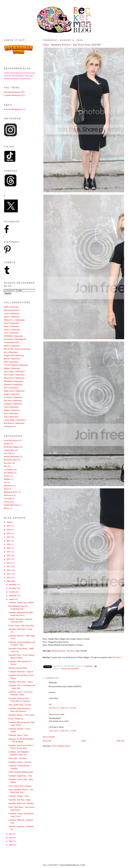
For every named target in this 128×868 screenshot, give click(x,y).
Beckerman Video (11, 460)
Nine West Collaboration (13, 401)
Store (6, 489)
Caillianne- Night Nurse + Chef (20, 776)
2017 (9, 552)
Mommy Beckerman (12, 457)
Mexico (7, 508)
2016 (9, 556)
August (12, 599)
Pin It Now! (117, 657)
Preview (7, 476)
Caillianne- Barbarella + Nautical (21, 672)
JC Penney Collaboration (13, 397)
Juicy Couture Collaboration (14, 372)
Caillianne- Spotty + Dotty (18, 735)
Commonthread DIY (12, 342)
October (12, 592)
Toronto (7, 444)
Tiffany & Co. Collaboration (14, 320)
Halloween (8, 486)
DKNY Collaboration (12, 346)
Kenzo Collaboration (12, 326)
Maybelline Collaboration (13, 381)
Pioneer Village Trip (16, 719)
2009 (9, 581)
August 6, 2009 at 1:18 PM (62, 708)
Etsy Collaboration (11, 352)
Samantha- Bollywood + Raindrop (21, 803)
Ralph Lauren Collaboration (14, 391)
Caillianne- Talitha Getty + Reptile (21, 603)
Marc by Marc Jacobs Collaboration (17, 349)
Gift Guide (8, 499)
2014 (9, 563)
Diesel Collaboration (12, 323)
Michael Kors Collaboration (14, 378)
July (11, 834)
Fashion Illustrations (11, 505)
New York (8, 453)
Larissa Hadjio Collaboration (15, 420)
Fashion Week (9, 450)
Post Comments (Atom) (62, 746)
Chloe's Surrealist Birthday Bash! (21, 772)
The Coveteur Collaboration (14, 375)
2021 (9, 541)
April (11, 845)
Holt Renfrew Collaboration (14, 423)
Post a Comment (49, 737)
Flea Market (8, 473)
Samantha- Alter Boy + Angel (19, 800)
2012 (9, 570)
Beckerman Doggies (11, 447)
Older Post (120, 741)
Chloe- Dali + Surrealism (18, 758)
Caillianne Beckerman (12, 95)
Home (84, 741)
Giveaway (8, 502)
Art (5, 482)
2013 (9, 567)
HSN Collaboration (11, 362)
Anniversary (8, 495)
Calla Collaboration (11, 407)
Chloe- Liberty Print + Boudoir (20, 786)
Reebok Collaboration (12, 359)
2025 (9, 526)
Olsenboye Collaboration (13, 385)
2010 (9, 578)
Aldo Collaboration (11, 417)
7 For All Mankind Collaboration (16, 365)
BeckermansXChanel (12, 310)
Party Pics (8, 463)
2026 (9, 522)
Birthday (7, 479)
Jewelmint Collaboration (13, 404)
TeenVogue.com (10, 426)
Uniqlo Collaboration (12, 394)
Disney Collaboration (12, 317)
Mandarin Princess (59, 651)
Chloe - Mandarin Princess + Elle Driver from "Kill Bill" (72, 45)
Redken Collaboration (12, 368)
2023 (9, 533)
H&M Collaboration (11, 307)
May (11, 841)
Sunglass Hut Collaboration (14, 355)
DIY (5, 466)
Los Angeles (8, 470)
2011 (9, 574)
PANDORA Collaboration (14, 336)
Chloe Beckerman (70, 669)
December (13, 585)
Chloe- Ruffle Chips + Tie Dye (20, 705)
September (13, 596)
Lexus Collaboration (11, 333)
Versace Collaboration (12, 330)
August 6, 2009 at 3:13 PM (62, 731)
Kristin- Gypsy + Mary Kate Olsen (21, 626)
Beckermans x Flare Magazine (15, 339)
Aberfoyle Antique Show (18, 668)
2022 (9, 537)
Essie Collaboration (11, 413)
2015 (9, 559)
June (11, 838)
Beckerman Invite (10, 492)
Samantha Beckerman (12, 92)
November (13, 588)
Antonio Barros (54, 714)
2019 (9, 544)
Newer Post (47, 741)
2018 (9, 548)
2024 (9, 530)
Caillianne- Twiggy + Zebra (19, 796)
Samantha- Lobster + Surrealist (20, 762)
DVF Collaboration (11, 388)
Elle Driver (71, 651)
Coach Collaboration (12, 314)
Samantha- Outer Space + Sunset (21, 682)
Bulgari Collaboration (12, 410)
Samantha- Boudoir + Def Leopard (21, 715)
